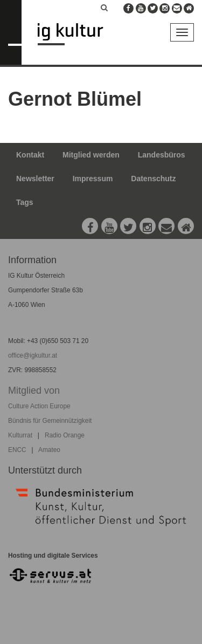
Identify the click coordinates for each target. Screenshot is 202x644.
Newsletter (35, 179)
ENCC (17, 450)
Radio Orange (65, 435)
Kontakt (30, 155)
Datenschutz (153, 179)
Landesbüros (162, 155)
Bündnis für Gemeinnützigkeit (50, 421)
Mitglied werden (91, 155)
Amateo (49, 450)
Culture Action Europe (39, 406)
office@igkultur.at (33, 355)
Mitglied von (34, 390)
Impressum (93, 179)
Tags (25, 202)
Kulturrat (20, 435)
